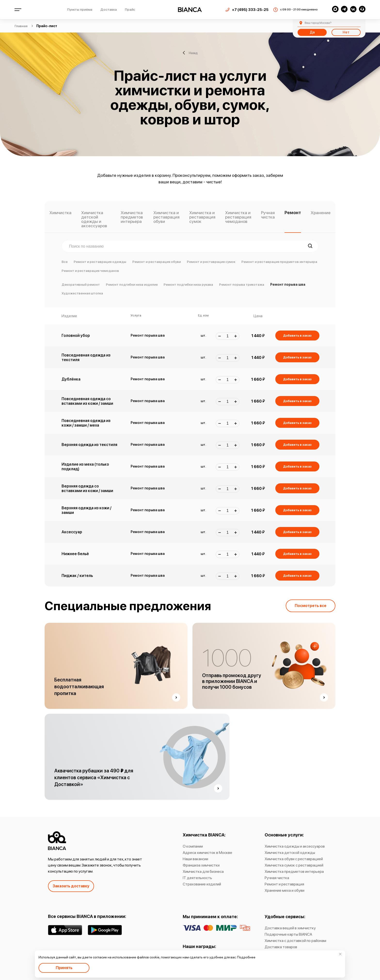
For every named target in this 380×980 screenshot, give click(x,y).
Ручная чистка (268, 215)
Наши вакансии (195, 859)
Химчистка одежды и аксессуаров (295, 846)
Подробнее (246, 957)
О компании (193, 846)
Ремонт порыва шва (288, 284)
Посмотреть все (311, 606)
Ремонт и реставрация (284, 884)
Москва (318, 23)
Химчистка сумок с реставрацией (294, 865)
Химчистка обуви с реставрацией (294, 859)
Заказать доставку (71, 886)
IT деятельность (197, 878)
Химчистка (60, 213)
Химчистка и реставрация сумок (202, 217)
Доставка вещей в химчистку (290, 928)
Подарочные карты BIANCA (288, 934)
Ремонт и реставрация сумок (211, 262)
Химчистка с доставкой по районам (295, 941)
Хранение (321, 213)
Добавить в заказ (297, 336)
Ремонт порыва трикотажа (242, 284)
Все (65, 262)
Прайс (130, 9)
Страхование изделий (202, 884)
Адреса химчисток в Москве (207, 853)
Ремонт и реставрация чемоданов (90, 271)
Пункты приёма (80, 9)
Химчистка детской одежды (290, 853)
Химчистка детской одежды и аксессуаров (94, 219)
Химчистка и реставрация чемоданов (238, 217)
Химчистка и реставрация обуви (166, 217)
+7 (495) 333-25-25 (250, 10)
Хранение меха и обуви (285, 890)
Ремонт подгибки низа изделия (132, 284)
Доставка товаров (281, 947)
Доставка (109, 9)
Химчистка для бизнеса (203, 871)
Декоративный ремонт (81, 284)
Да (312, 32)
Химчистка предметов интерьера (132, 217)
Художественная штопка (82, 293)
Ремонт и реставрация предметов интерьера (279, 262)
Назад (190, 53)
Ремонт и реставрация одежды (100, 262)
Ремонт (293, 213)
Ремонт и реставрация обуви (157, 262)
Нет (346, 32)
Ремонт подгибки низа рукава (188, 284)
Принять (64, 968)
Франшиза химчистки (201, 865)
